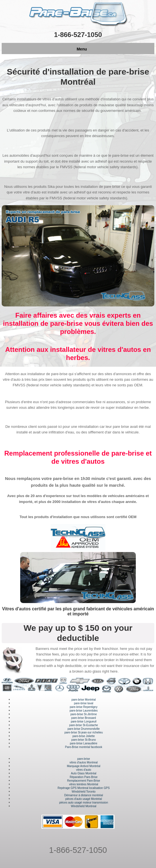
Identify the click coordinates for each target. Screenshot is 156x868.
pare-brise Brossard (84, 718)
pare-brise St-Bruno (83, 740)
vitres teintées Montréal (83, 784)
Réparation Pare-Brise (84, 777)
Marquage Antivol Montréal (84, 766)
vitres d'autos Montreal (84, 762)
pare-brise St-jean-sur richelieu (84, 732)
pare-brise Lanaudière (84, 743)
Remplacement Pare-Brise (83, 781)
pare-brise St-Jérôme (84, 714)
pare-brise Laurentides (84, 711)
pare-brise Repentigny (84, 707)
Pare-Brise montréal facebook (84, 747)
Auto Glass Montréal (84, 773)
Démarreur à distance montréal (84, 795)
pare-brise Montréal (84, 700)
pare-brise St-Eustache (84, 725)
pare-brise (83, 759)
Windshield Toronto (84, 792)
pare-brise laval (84, 703)
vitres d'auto (84, 770)
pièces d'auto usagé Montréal (84, 799)
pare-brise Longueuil (83, 722)
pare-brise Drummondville (84, 729)
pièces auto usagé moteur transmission (84, 803)
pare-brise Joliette (83, 736)
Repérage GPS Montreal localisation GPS (84, 788)
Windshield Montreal (84, 806)
